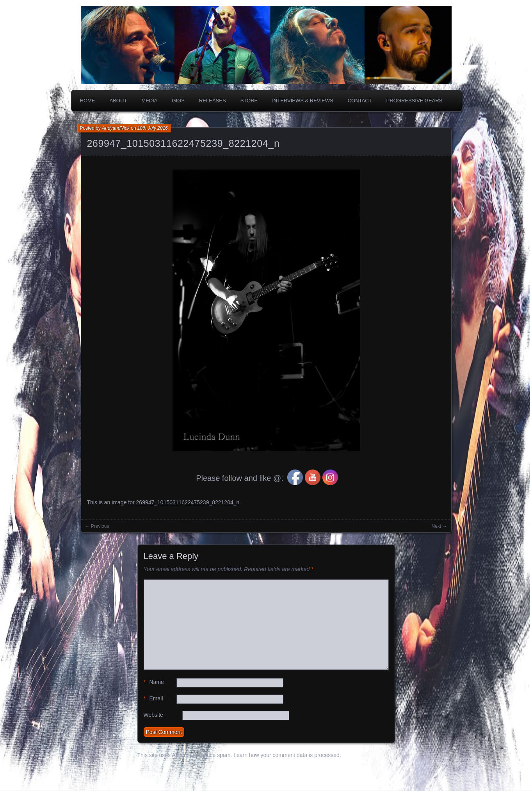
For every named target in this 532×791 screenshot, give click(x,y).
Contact (360, 101)
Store (249, 101)
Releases (213, 101)
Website (153, 715)
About (118, 101)
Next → (439, 526)
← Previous (97, 526)
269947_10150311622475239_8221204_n (183, 143)
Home (88, 101)
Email (153, 699)
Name (154, 682)
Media (149, 101)
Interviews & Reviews (303, 101)
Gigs (178, 101)
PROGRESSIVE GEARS (415, 101)
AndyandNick (116, 128)
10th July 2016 (153, 128)
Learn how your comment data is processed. (287, 755)
